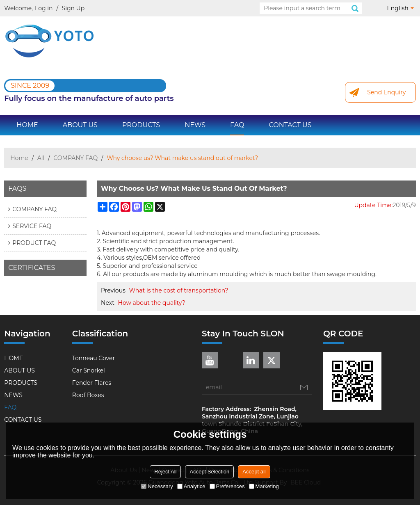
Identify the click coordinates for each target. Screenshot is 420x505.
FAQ (237, 125)
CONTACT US (290, 125)
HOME (27, 125)
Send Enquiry (386, 92)
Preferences (227, 486)
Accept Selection (209, 472)
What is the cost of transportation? (179, 290)
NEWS (195, 125)
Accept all (254, 472)
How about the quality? (152, 303)
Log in (44, 8)
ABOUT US (80, 125)
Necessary (157, 486)
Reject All (165, 472)
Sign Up (73, 8)
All (41, 158)
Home (19, 158)
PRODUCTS (141, 125)
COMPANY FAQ (75, 158)
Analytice (191, 486)
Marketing (264, 486)
